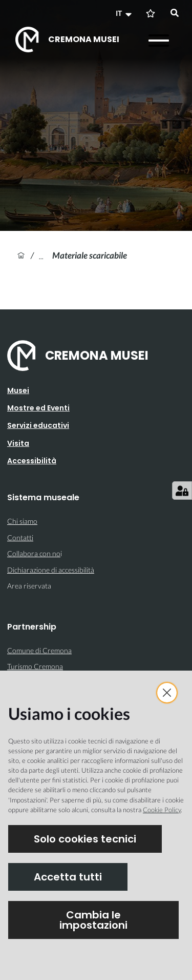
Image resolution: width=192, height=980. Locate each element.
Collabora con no (34, 553)
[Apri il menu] (159, 41)
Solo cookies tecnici (85, 839)
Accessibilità (32, 461)
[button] (125, 13)
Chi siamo (22, 521)
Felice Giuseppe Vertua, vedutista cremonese (46, 256)
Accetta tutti (68, 877)
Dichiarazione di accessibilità (51, 570)
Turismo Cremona (35, 666)
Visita (18, 443)
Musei (18, 390)
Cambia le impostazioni (93, 920)
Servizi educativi (38, 425)
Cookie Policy (162, 810)
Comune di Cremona (39, 650)
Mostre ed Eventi (38, 408)
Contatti (20, 537)
